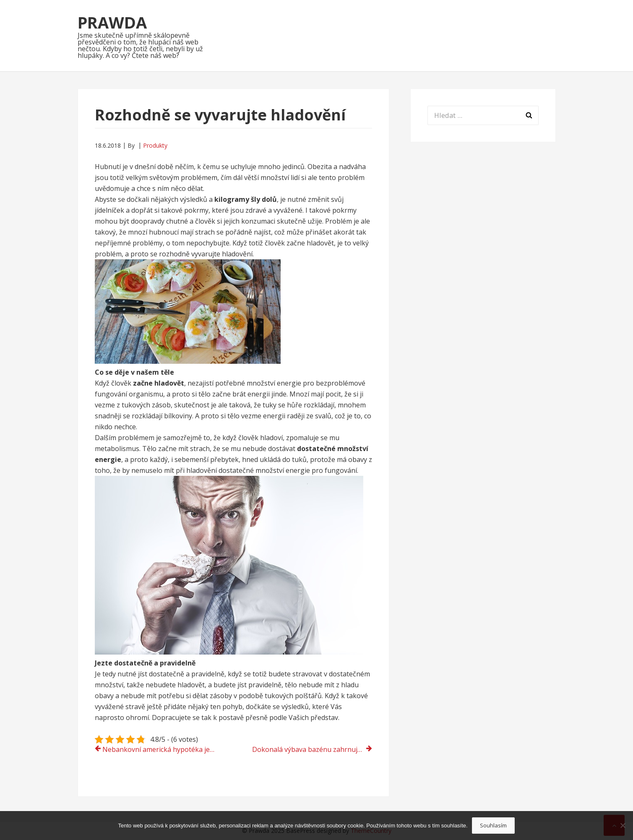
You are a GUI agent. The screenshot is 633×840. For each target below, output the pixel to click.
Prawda (112, 22)
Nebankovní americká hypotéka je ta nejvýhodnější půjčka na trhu (162, 749)
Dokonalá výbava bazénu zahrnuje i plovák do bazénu (312, 749)
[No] (623, 825)
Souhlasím (493, 825)
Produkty (155, 145)
